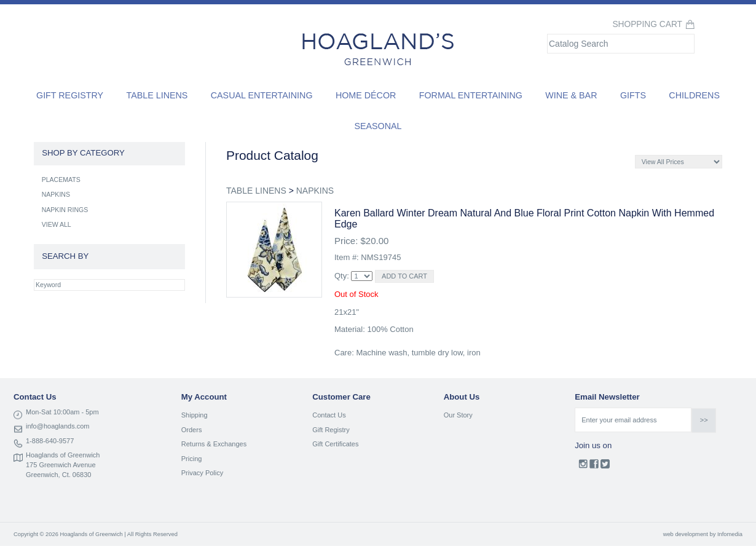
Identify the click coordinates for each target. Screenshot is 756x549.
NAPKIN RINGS (65, 210)
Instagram (583, 467)
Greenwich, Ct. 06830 (58, 475)
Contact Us (329, 415)
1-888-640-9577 (50, 441)
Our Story (458, 415)
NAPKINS (315, 191)
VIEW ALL (57, 224)
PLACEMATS (61, 180)
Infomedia (730, 534)
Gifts (633, 95)
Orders (192, 430)
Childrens (694, 95)
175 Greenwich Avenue (61, 465)
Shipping (195, 415)
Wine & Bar (571, 95)
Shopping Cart (647, 24)
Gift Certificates (335, 444)
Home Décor (366, 95)
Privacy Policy (202, 473)
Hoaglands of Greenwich (63, 455)
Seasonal (378, 126)
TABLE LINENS (256, 191)
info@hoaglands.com (58, 426)
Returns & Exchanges (214, 444)
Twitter (605, 467)
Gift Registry (70, 95)
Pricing (192, 459)
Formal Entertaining (471, 95)
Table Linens (157, 95)
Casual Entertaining (262, 95)
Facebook (594, 467)
